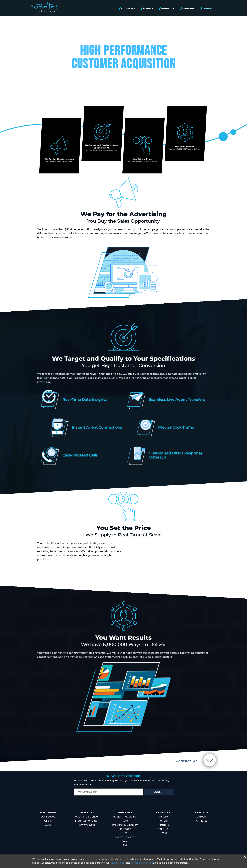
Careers (202, 817)
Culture (163, 829)
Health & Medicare (125, 817)
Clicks (48, 821)
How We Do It (86, 825)
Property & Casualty (125, 825)
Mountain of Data (86, 821)
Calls (48, 825)
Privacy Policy (118, 863)
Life (125, 833)
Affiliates (202, 821)
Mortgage (125, 829)
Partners (163, 825)
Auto (125, 821)
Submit (159, 792)
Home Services (125, 837)
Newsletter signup (124, 776)
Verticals (168, 9)
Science (148, 9)
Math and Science (86, 817)
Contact (208, 9)
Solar (125, 841)
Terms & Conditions (142, 863)
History (163, 817)
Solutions (128, 9)
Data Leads (48, 817)
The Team (163, 821)
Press (163, 833)
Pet (125, 845)
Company (188, 9)
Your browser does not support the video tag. (167, 562)
